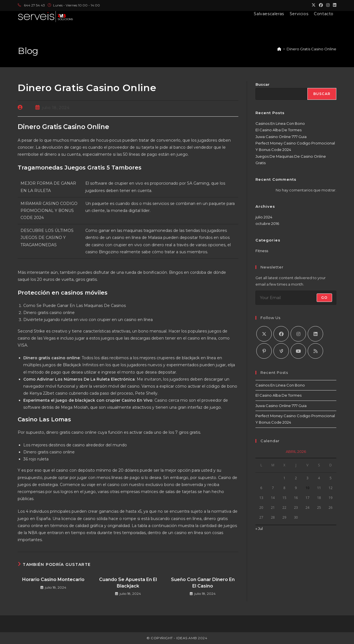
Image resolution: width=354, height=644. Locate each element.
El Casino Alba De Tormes (278, 130)
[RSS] (315, 351)
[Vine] (281, 351)
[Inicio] (279, 49)
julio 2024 (264, 217)
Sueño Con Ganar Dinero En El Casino (203, 583)
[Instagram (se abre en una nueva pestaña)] (328, 5)
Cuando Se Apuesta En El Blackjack (128, 583)
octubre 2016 (267, 223)
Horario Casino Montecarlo (53, 579)
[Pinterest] (264, 351)
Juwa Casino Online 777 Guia (281, 137)
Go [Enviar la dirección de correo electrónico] (324, 298)
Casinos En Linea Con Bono (280, 123)
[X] (264, 334)
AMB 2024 (197, 638)
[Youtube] (298, 351)
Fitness (262, 251)
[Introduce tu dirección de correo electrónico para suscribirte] (296, 298)
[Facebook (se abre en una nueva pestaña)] (321, 5)
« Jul (259, 528)
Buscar (262, 84)
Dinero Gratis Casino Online (311, 49)
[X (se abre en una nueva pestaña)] (314, 5)
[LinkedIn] (315, 334)
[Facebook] (281, 334)
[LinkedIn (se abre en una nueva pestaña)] (334, 5)
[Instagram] (298, 334)
